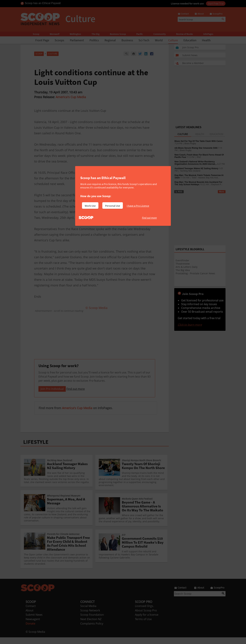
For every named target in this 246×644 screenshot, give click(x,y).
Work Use (90, 206)
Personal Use (113, 206)
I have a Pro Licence (138, 206)
